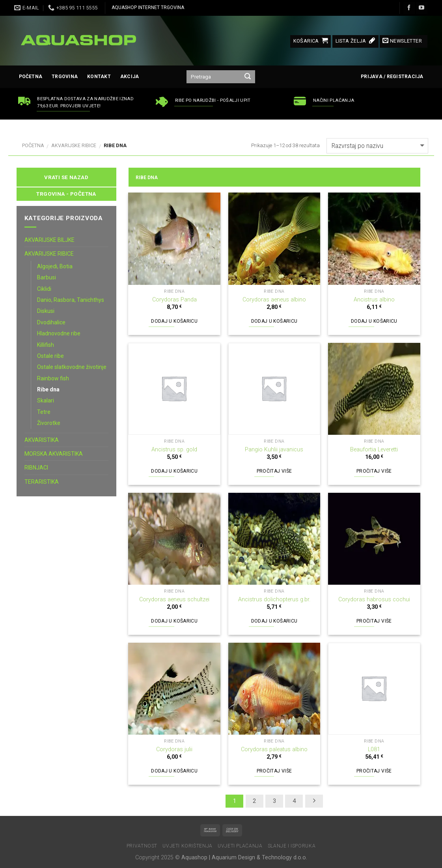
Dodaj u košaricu (174, 321)
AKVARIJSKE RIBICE (74, 145)
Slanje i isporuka (292, 846)
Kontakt (99, 77)
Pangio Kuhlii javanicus (274, 450)
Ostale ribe (50, 356)
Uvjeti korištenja (187, 846)
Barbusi (47, 277)
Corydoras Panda (174, 300)
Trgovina (65, 77)
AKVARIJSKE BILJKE (49, 240)
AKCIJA (130, 77)
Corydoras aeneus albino (274, 300)
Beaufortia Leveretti (374, 450)
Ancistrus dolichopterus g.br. (274, 600)
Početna (31, 77)
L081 (374, 749)
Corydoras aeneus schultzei (174, 600)
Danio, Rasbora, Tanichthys (71, 300)
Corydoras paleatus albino (274, 749)
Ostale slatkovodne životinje (72, 367)
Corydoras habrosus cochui (374, 600)
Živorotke (49, 423)
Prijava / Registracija (392, 77)
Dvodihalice (51, 322)
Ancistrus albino (374, 300)
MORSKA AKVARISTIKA (54, 454)
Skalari (46, 400)
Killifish (46, 345)
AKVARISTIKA (42, 440)
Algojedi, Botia (55, 266)
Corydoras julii (174, 749)
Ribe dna (48, 389)
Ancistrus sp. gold (174, 450)
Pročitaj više (274, 471)
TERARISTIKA (42, 482)
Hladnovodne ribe (59, 333)
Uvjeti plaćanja (240, 846)
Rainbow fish (53, 378)
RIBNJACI (36, 468)
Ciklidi (44, 289)
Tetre (44, 412)
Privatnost (142, 846)
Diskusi (46, 311)
